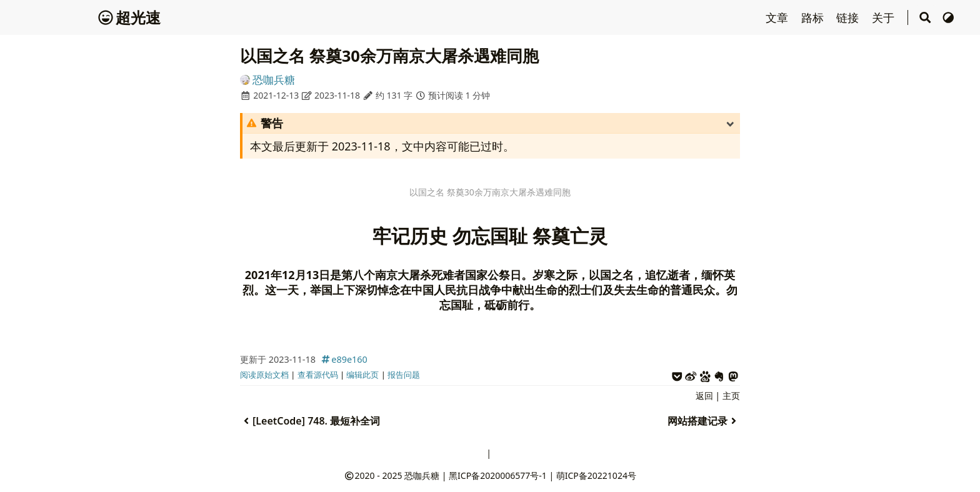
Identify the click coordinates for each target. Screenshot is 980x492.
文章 (778, 17)
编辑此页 (362, 375)
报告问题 (404, 375)
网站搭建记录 (704, 421)
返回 (704, 396)
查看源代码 (318, 375)
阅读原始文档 (264, 375)
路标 (814, 17)
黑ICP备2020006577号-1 (498, 475)
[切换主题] (948, 17)
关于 (885, 17)
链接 (849, 17)
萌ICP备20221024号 (596, 475)
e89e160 (343, 359)
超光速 (129, 17)
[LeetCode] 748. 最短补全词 (310, 421)
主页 (731, 396)
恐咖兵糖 (274, 80)
